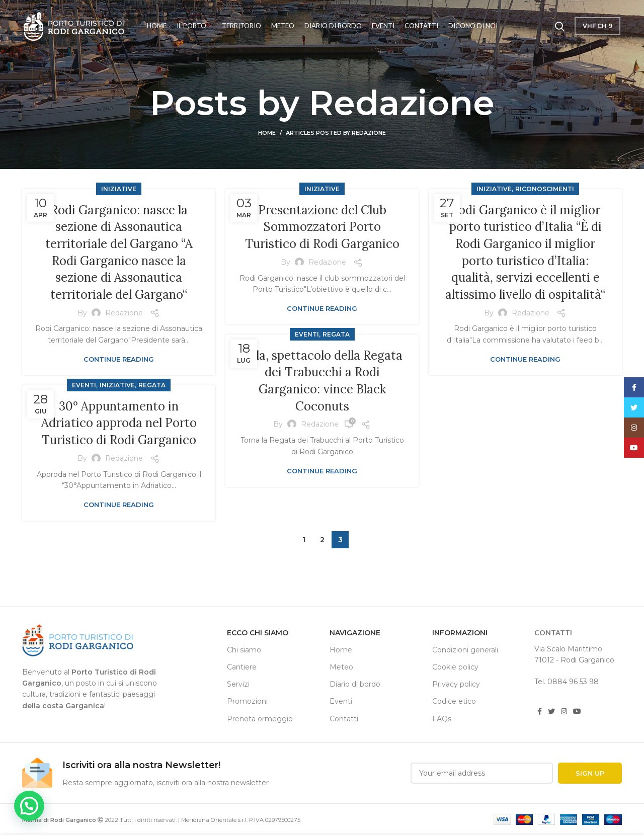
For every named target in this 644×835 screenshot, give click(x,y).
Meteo (341, 667)
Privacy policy (456, 684)
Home (267, 133)
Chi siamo (244, 650)
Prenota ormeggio (260, 719)
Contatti (344, 719)
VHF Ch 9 (597, 26)
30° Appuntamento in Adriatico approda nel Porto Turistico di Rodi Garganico (119, 423)
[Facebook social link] (540, 711)
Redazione (402, 103)
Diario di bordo (355, 684)
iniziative (119, 189)
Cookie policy (455, 667)
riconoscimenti (545, 189)
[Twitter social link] (551, 711)
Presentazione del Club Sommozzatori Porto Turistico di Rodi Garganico (322, 227)
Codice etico (454, 701)
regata (336, 334)
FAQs (442, 719)
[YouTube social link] (577, 711)
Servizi (238, 684)
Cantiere (242, 667)
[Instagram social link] (564, 711)
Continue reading (119, 359)
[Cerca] (560, 26)
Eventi (307, 334)
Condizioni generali (465, 650)
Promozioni (247, 701)
